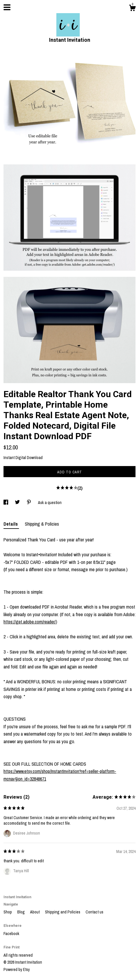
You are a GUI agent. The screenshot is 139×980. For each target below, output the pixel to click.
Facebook (11, 934)
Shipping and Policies (63, 912)
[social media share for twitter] (18, 503)
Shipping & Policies (42, 524)
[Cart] (132, 9)
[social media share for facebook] (6, 503)
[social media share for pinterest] (29, 503)
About (35, 912)
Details (11, 524)
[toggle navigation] (7, 7)
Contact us (94, 912)
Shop (8, 912)
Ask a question (50, 503)
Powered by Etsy (17, 969)
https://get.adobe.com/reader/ (30, 622)
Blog (21, 912)
